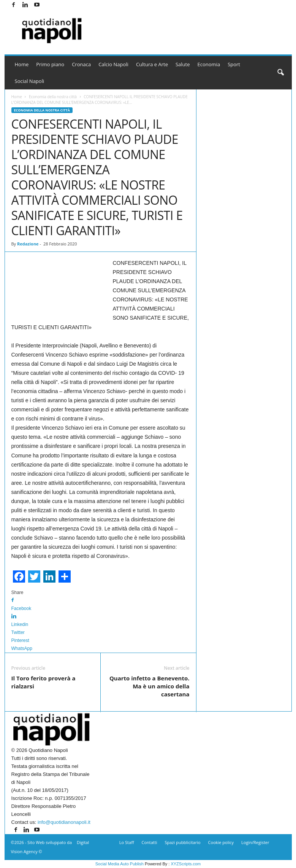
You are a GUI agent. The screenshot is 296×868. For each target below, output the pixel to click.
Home (22, 64)
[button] (280, 73)
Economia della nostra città (53, 97)
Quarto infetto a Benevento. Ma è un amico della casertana (150, 686)
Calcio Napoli (113, 64)
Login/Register (255, 842)
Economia (209, 64)
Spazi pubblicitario (182, 842)
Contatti (150, 842)
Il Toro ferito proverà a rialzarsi (44, 682)
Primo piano (50, 64)
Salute (183, 64)
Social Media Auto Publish (120, 864)
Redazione (28, 244)
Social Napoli (30, 81)
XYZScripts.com (186, 864)
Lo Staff (127, 842)
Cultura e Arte (152, 64)
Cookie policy (221, 842)
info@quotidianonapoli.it (64, 822)
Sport (234, 64)
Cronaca (81, 64)
